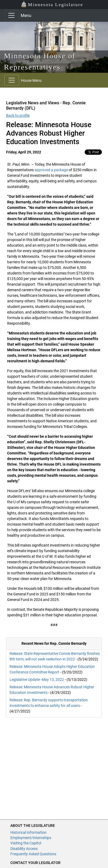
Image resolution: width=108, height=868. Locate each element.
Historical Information (28, 832)
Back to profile (18, 115)
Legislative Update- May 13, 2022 (37, 680)
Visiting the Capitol (26, 843)
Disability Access (24, 849)
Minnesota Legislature (52, 4)
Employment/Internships (31, 838)
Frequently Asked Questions (33, 854)
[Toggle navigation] (11, 15)
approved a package (51, 170)
